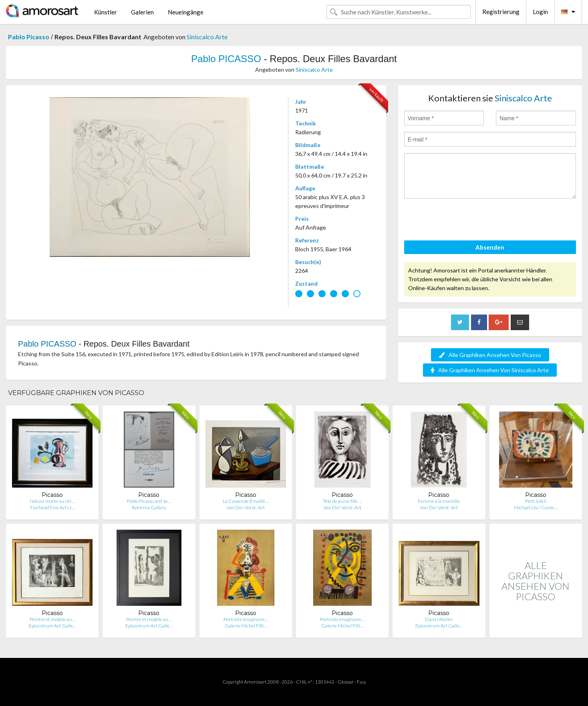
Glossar (346, 682)
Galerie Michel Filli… (246, 626)
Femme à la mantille (439, 501)
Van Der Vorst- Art (246, 507)
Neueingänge (186, 12)
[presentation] (465, 221)
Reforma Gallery (149, 507)
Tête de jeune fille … (342, 501)
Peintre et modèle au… (52, 619)
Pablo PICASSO (226, 59)
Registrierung (501, 12)
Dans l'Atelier (439, 619)
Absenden (490, 247)
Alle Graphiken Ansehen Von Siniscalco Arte (490, 370)
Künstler (106, 12)
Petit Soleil (536, 501)
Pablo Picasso (29, 37)
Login (540, 12)
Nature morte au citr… (52, 501)
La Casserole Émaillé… (246, 501)
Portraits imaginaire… (246, 619)
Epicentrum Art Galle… (52, 626)
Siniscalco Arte (207, 37)
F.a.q (361, 682)
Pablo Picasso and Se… (149, 501)
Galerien (142, 12)
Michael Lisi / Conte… (536, 507)
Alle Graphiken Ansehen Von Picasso (490, 355)
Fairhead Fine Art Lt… (52, 507)
